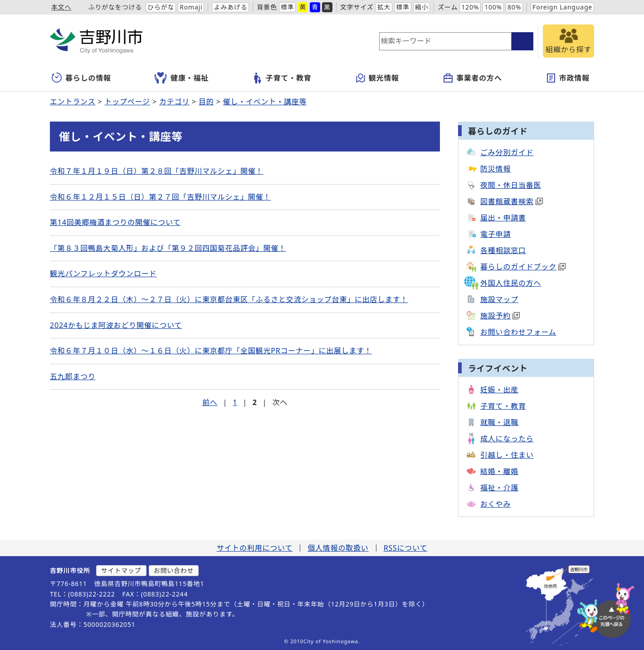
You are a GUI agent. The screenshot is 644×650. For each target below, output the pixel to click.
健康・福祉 (182, 78)
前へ (210, 402)
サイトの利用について (255, 548)
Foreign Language (562, 7)
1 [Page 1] (235, 402)
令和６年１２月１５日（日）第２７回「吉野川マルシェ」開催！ (160, 197)
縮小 (422, 7)
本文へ (61, 7)
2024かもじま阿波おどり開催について (116, 325)
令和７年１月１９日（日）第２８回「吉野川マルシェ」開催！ (156, 171)
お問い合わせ (174, 570)
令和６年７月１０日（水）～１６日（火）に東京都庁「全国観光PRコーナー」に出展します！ (211, 351)
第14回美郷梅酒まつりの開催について (115, 222)
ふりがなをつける (115, 7)
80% (514, 7)
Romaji (191, 7)
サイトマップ (121, 570)
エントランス (73, 102)
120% (470, 7)
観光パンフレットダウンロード (103, 274)
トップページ (127, 102)
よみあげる (230, 7)
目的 (206, 102)
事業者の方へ (472, 78)
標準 (288, 7)
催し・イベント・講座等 (265, 102)
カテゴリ (174, 102)
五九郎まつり (73, 376)
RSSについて (406, 548)
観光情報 (377, 78)
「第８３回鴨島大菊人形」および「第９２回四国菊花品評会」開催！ (168, 248)
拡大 (384, 7)
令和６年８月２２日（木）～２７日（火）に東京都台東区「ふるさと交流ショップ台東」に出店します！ (229, 299)
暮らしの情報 (81, 78)
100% (493, 7)
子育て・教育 (282, 78)
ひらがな (161, 7)
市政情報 (568, 78)
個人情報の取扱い (338, 548)
